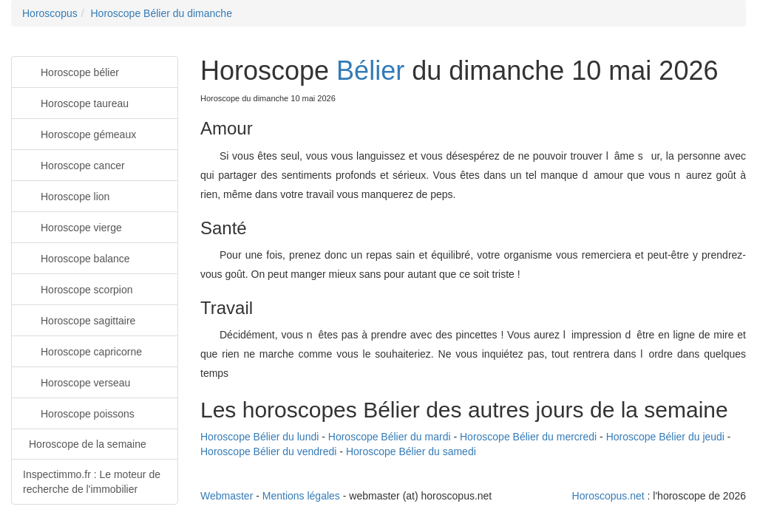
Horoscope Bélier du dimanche (161, 13)
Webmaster (227, 496)
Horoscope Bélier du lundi (259, 437)
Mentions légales (301, 496)
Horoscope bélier (71, 71)
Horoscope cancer (74, 164)
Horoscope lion (66, 195)
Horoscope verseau (77, 382)
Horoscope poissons (79, 413)
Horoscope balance (77, 258)
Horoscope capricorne (82, 351)
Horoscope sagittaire (79, 320)
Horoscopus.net (608, 496)
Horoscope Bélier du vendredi (268, 451)
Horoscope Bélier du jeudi (665, 437)
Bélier (370, 71)
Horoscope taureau (76, 102)
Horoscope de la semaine (88, 444)
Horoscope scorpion (78, 289)
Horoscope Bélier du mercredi (528, 437)
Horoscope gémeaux (79, 133)
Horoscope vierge (72, 226)
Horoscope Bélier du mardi (390, 437)
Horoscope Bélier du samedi (411, 451)
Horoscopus (50, 13)
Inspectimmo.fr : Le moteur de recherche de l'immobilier (92, 482)
